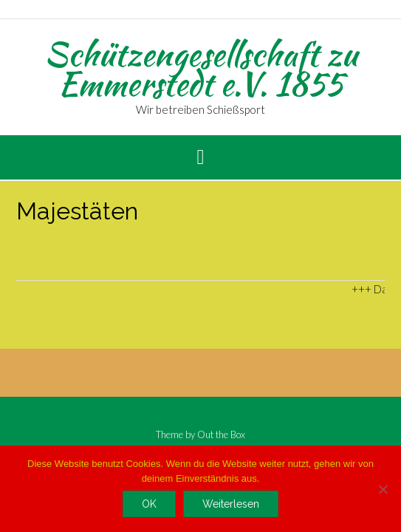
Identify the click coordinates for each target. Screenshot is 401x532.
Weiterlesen (231, 504)
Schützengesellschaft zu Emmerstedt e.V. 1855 (201, 69)
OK (149, 504)
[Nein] (383, 489)
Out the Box (221, 434)
